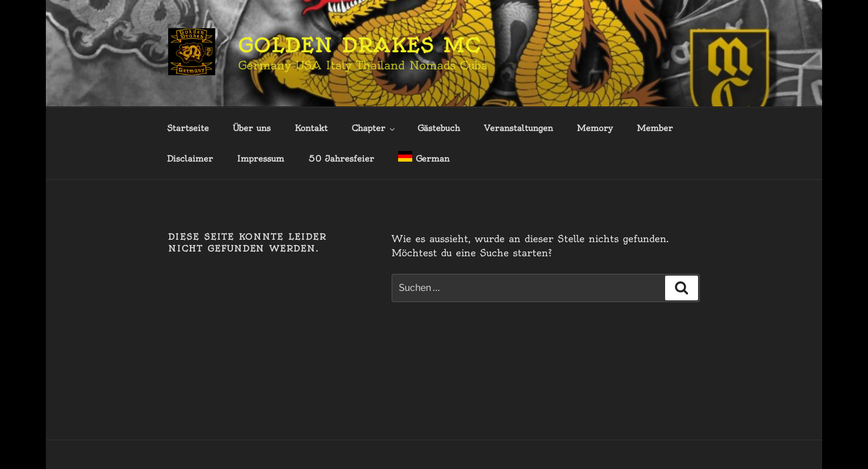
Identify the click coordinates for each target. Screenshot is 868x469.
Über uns (252, 128)
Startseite (188, 128)
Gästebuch (439, 128)
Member (655, 128)
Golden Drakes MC (360, 45)
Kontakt (311, 128)
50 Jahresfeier (341, 159)
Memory (595, 128)
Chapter (374, 128)
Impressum (261, 159)
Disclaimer (190, 159)
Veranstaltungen (518, 128)
